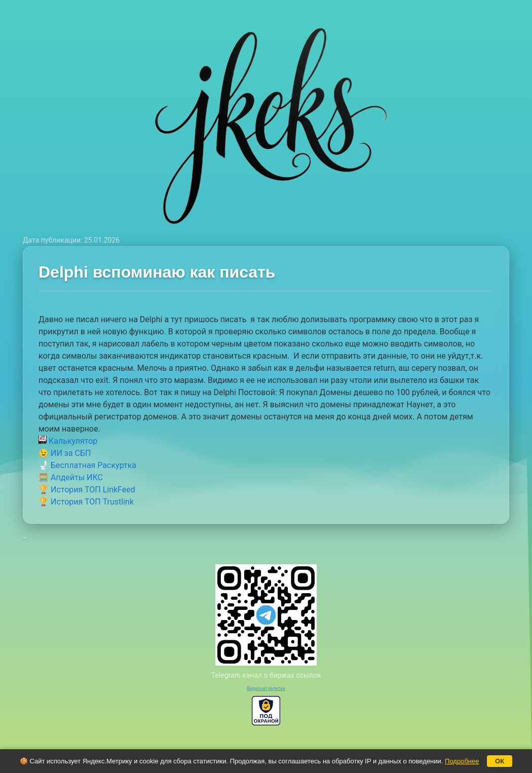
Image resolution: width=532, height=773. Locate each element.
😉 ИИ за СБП (65, 453)
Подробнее (462, 761)
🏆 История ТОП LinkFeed (87, 490)
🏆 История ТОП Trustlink (86, 502)
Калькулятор (68, 441)
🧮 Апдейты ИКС (71, 477)
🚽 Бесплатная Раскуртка (87, 465)
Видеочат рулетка (266, 688)
